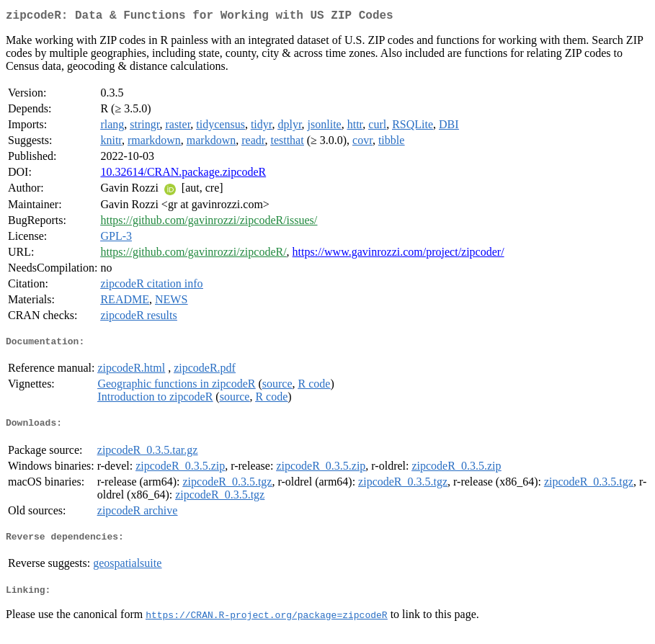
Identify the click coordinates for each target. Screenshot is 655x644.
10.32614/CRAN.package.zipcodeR (183, 175)
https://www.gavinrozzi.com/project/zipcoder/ (398, 255)
